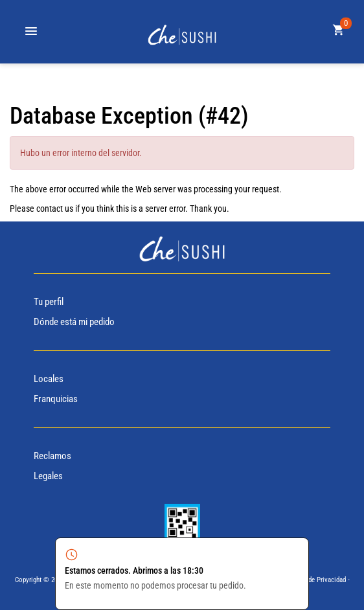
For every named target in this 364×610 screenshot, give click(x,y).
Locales (49, 379)
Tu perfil (49, 302)
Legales (48, 476)
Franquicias (56, 399)
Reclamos (52, 456)
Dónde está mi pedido (74, 322)
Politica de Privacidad (315, 580)
